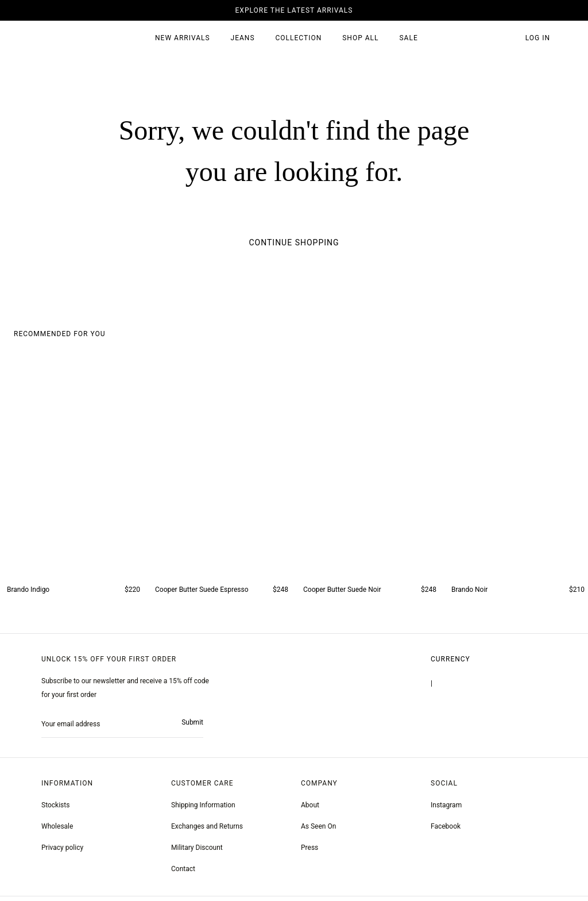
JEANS (242, 38)
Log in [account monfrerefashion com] (537, 38)
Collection (298, 38)
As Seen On (319, 831)
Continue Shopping (294, 242)
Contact (184, 873)
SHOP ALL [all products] (361, 38)
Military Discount (198, 852)
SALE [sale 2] (409, 38)
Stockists (56, 810)
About (311, 810)
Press (310, 852)
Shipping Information (204, 810)
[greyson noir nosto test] (446, 831)
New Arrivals (182, 38)
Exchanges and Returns (208, 831)
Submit (192, 726)
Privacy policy (63, 852)
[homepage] (65, 38)
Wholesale (58, 831)
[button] (507, 38)
